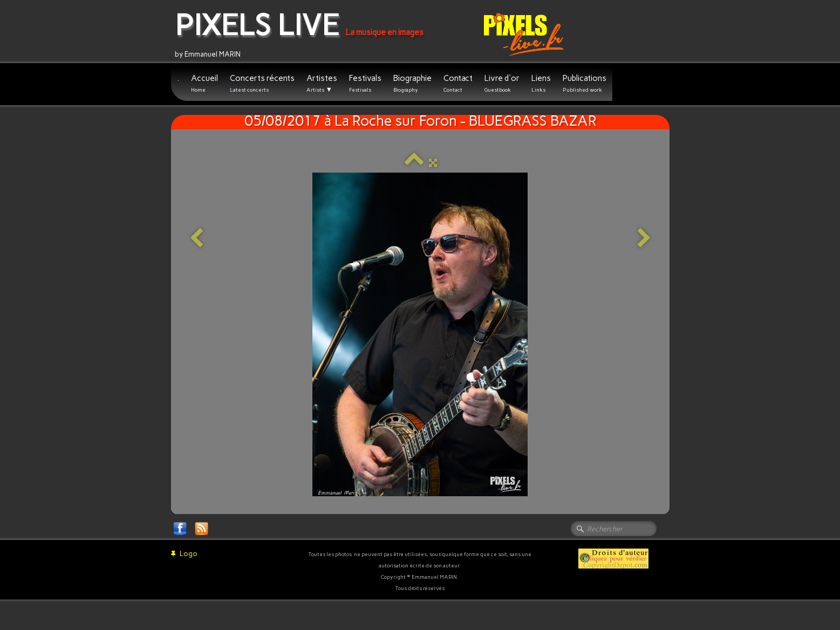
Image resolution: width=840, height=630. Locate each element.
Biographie (412, 83)
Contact (458, 83)
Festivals (365, 83)
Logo (184, 554)
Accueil (204, 83)
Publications (585, 83)
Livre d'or (502, 83)
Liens (541, 83)
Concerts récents (262, 83)
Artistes (322, 84)
